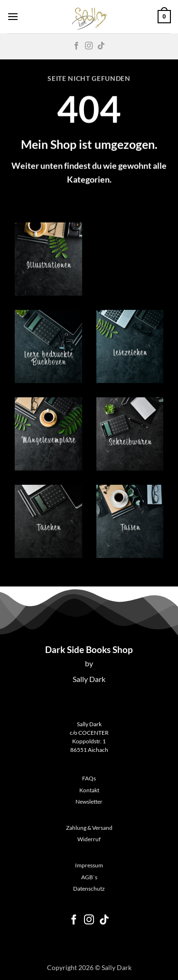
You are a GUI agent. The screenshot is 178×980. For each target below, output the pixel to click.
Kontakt (89, 790)
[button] (13, 16)
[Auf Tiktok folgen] (101, 46)
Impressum (89, 865)
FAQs (89, 778)
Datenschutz (89, 889)
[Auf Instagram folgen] (89, 46)
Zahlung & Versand (89, 828)
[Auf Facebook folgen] (76, 46)
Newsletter (89, 802)
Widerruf (89, 839)
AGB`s (89, 877)
